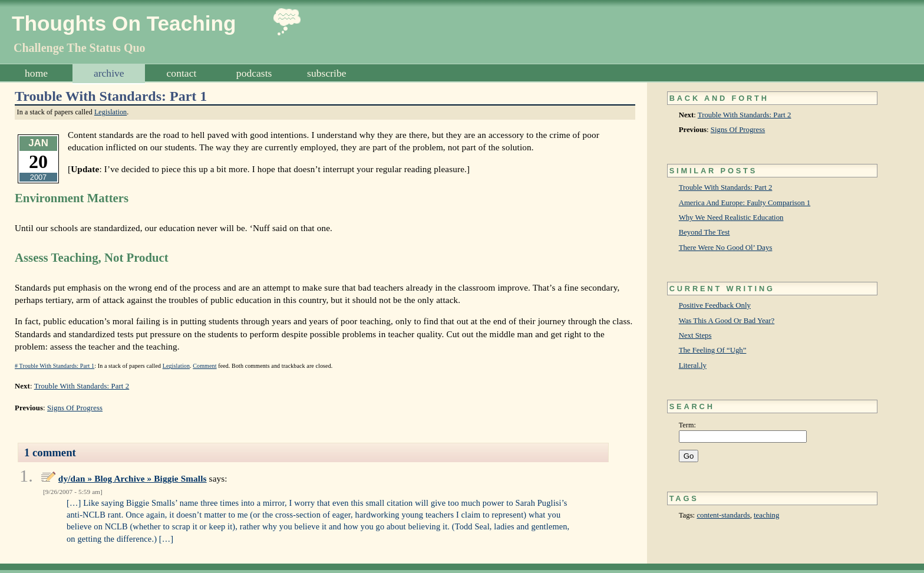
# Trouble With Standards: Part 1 (55, 366)
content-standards (723, 515)
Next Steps (695, 335)
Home (36, 73)
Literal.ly (693, 365)
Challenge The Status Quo (80, 48)
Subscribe (326, 73)
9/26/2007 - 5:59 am (73, 492)
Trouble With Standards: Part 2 (745, 115)
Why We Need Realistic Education (731, 218)
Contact (182, 73)
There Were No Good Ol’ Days (726, 248)
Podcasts (254, 73)
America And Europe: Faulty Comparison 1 (745, 203)
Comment (204, 366)
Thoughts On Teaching (124, 23)
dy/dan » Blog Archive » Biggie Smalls (133, 478)
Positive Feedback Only (715, 305)
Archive (109, 73)
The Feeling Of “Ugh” (713, 350)
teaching (766, 515)
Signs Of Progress (738, 130)
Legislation (110, 112)
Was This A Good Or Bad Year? (727, 321)
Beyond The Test (704, 232)
